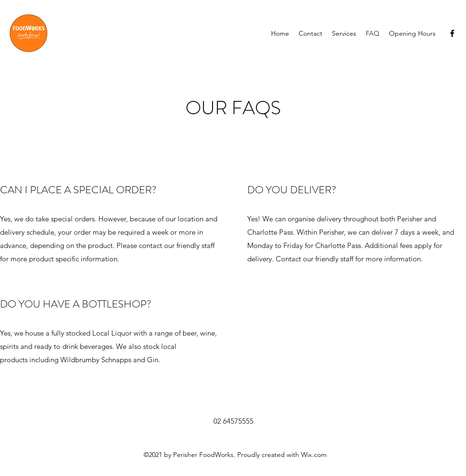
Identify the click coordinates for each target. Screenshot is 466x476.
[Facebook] (452, 33)
